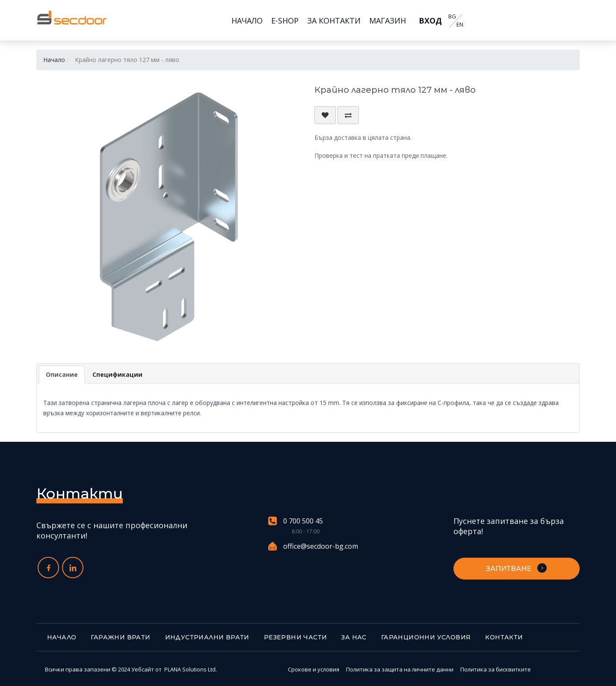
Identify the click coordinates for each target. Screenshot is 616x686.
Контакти (504, 637)
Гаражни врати (120, 637)
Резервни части (296, 637)
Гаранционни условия (426, 637)
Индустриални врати (207, 637)
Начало (54, 60)
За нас (354, 637)
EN (459, 25)
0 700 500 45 (296, 521)
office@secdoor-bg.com (313, 546)
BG (452, 16)
